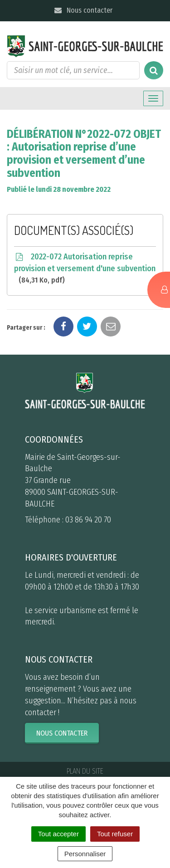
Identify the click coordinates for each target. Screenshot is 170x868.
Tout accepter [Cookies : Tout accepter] (58, 834)
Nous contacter (83, 10)
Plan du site (85, 771)
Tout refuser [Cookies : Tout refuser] (115, 834)
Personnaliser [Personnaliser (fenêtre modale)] (85, 854)
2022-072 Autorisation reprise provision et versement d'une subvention (85, 269)
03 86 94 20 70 (88, 520)
